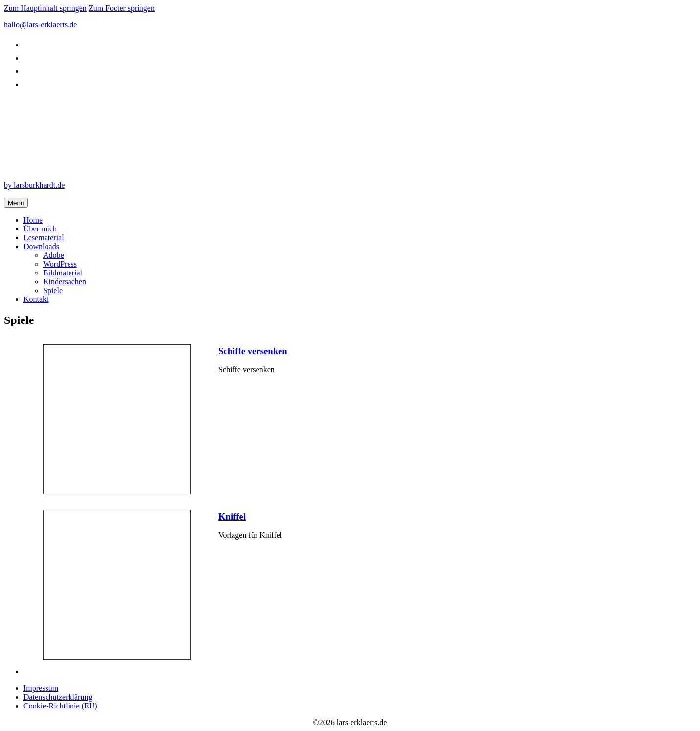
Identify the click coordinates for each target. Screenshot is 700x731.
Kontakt (36, 299)
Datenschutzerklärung (58, 697)
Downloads (41, 246)
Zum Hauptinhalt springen (45, 8)
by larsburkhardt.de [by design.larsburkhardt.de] (34, 185)
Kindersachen (65, 282)
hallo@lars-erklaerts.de (40, 25)
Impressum (41, 688)
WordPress (60, 264)
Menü (16, 203)
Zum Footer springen (122, 8)
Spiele (53, 290)
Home (33, 220)
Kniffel (232, 516)
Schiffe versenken (253, 351)
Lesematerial (44, 238)
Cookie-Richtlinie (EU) (60, 706)
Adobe (54, 255)
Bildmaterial (63, 273)
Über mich (40, 229)
